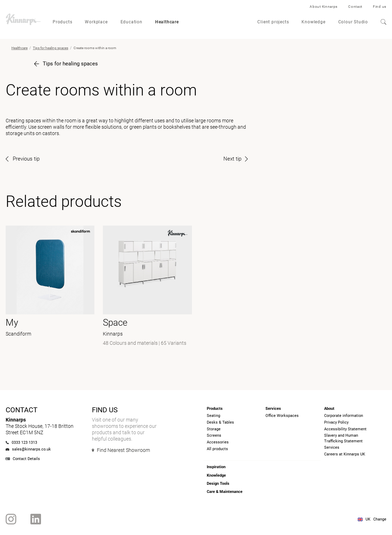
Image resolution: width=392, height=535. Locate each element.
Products (62, 22)
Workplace (96, 22)
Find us (380, 7)
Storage (214, 429)
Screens (214, 435)
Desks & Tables (220, 422)
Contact (355, 7)
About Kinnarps (324, 7)
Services (332, 447)
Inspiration (216, 467)
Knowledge (313, 22)
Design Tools (218, 484)
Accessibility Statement (345, 429)
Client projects (273, 22)
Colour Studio (353, 22)
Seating (213, 416)
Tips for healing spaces (51, 48)
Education (131, 22)
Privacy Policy (336, 422)
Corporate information (344, 416)
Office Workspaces (282, 416)
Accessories (218, 442)
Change (380, 519)
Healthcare (167, 22)
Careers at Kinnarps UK (345, 454)
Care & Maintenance (225, 492)
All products (217, 449)
